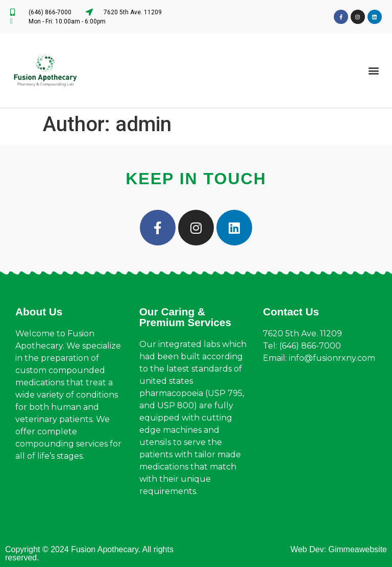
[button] (373, 71)
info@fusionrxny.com (332, 358)
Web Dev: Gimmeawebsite (339, 549)
